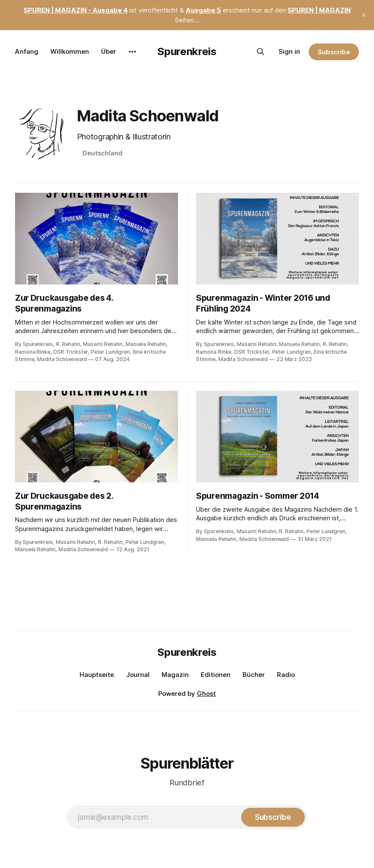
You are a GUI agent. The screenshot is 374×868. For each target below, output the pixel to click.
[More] (132, 52)
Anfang (27, 51)
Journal (138, 675)
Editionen (216, 675)
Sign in (289, 51)
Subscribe (334, 52)
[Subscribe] (273, 817)
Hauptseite (97, 675)
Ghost (206, 693)
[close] (364, 15)
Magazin (175, 675)
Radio (286, 675)
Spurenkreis (187, 51)
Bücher (254, 675)
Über (109, 51)
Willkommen (70, 51)
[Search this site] (261, 52)
